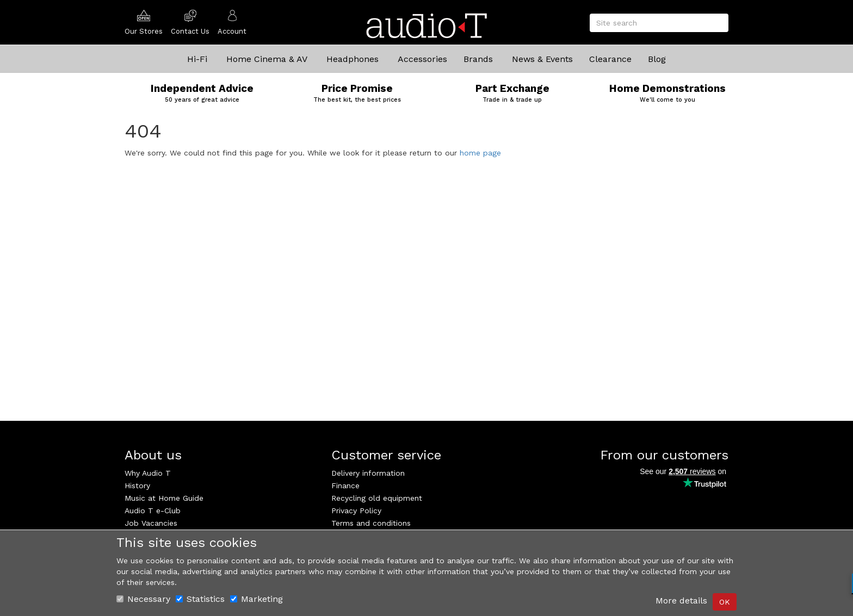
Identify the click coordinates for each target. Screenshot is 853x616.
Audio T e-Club (153, 511)
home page (480, 153)
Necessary (143, 599)
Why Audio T (148, 473)
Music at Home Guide (164, 498)
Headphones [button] (353, 59)
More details (681, 601)
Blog (657, 59)
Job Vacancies (151, 523)
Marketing (256, 599)
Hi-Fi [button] (197, 59)
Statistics (200, 599)
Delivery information (368, 473)
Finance (345, 486)
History (137, 486)
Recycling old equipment (377, 498)
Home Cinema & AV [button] (267, 59)
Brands (478, 59)
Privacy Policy (356, 511)
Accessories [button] (422, 59)
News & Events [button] (542, 59)
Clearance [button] (610, 59)
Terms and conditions (371, 523)
